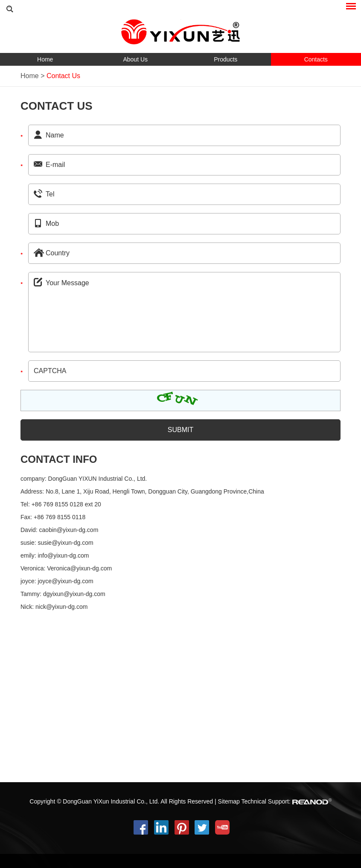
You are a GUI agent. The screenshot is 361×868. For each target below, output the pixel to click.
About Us (135, 59)
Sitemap (229, 801)
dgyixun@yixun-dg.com (74, 594)
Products (226, 59)
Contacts (316, 59)
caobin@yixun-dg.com (69, 530)
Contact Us (63, 76)
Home (45, 59)
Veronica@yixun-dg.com (79, 568)
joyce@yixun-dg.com (65, 581)
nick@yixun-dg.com (61, 607)
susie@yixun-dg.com (65, 543)
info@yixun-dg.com (63, 555)
